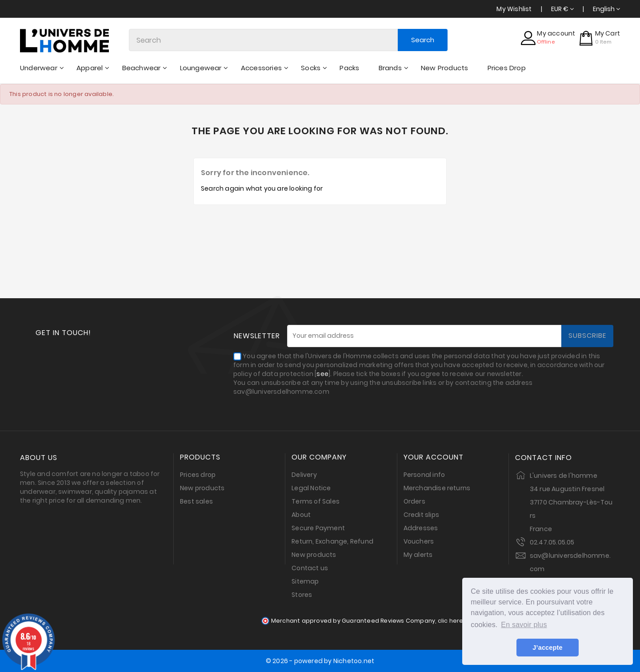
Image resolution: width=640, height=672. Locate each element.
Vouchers (419, 541)
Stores (302, 595)
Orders (414, 501)
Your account (434, 457)
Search (423, 40)
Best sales (196, 501)
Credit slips (421, 515)
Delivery (304, 475)
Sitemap (305, 581)
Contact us (310, 568)
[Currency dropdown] (562, 9)
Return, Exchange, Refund (332, 541)
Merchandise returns (437, 488)
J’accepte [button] (547, 648)
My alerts (418, 555)
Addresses (421, 528)
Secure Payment (318, 528)
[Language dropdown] (606, 9)
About (301, 515)
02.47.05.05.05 (552, 542)
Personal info (424, 475)
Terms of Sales (316, 501)
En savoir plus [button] (524, 625)
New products (202, 488)
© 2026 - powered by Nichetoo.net (320, 661)
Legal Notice (311, 488)
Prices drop (198, 475)
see (322, 374)
